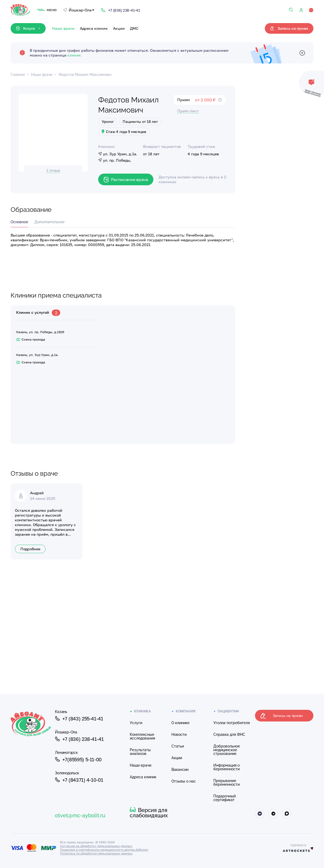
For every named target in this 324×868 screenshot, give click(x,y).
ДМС (134, 28)
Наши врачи (63, 28)
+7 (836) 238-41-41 (79, 739)
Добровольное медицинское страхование (227, 750)
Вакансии (180, 770)
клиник (74, 55)
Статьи (178, 746)
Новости (179, 734)
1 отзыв (53, 170)
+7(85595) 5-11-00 (78, 759)
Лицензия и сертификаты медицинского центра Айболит (104, 850)
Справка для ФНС (229, 734)
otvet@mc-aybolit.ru (80, 815)
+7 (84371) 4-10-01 (79, 780)
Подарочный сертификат (224, 798)
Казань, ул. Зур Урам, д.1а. (37, 355)
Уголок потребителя (232, 723)
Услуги (136, 723)
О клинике (180, 723)
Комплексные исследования (142, 736)
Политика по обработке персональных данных (96, 853)
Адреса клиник (94, 28)
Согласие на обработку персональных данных (96, 846)
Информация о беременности (226, 767)
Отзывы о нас (184, 781)
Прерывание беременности (226, 783)
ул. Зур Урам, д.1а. (118, 154)
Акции (119, 28)
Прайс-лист (188, 111)
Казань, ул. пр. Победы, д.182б (40, 332)
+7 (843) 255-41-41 (79, 719)
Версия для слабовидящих (149, 813)
